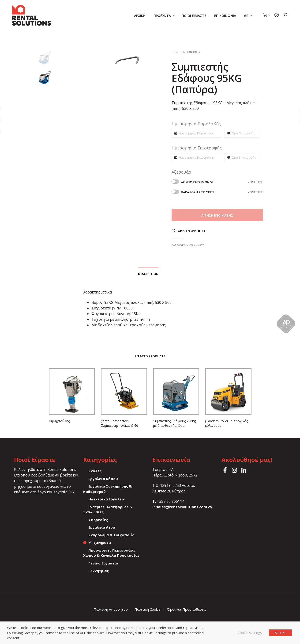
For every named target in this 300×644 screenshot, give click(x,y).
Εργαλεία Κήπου (103, 479)
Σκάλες (95, 471)
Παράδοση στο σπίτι (222, 192)
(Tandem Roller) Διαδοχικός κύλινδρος (226, 423)
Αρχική (140, 16)
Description (148, 274)
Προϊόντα (162, 16)
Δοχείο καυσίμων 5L (222, 182)
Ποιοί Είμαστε (194, 16)
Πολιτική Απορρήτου (111, 609)
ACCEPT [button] (280, 633)
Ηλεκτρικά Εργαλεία (107, 499)
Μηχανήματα (192, 52)
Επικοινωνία (225, 16)
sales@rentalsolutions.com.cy (184, 507)
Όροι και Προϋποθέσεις (187, 609)
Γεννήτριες (99, 571)
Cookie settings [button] (250, 633)
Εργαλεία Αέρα (102, 527)
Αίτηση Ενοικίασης (217, 215)
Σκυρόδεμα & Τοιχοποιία (111, 535)
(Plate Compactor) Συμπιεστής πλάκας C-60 (119, 423)
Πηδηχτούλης (59, 421)
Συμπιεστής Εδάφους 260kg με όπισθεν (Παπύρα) (174, 423)
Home (175, 52)
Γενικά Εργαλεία (103, 563)
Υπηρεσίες (98, 520)
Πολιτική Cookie (147, 609)
